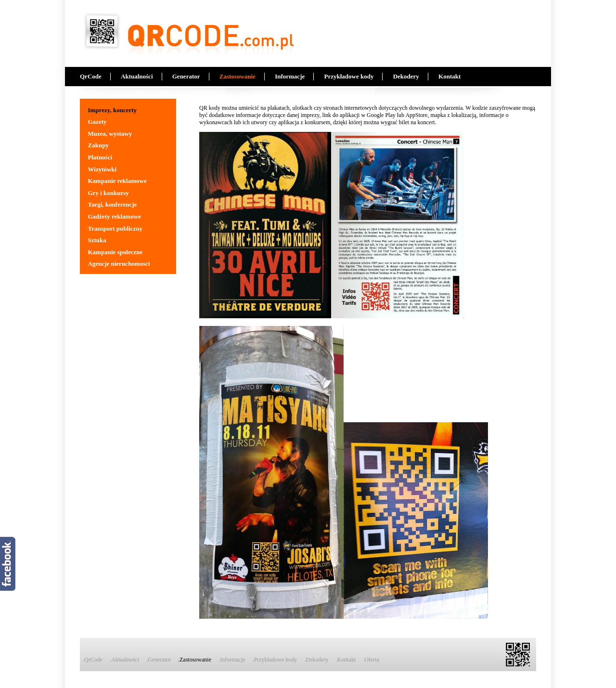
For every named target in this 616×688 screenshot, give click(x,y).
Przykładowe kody (349, 76)
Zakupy (98, 145)
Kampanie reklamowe (117, 181)
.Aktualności (124, 660)
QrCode (91, 76)
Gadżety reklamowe (115, 216)
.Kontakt (346, 660)
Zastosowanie (237, 76)
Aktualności (137, 76)
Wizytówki (103, 169)
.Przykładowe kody (275, 660)
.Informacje (232, 660)
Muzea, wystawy (110, 134)
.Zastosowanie (195, 660)
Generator (186, 76)
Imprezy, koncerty (113, 110)
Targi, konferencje (113, 204)
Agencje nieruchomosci (119, 264)
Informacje (290, 76)
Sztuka (97, 240)
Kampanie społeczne (115, 252)
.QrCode (93, 660)
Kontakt (449, 76)
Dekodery (406, 76)
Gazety (97, 122)
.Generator (159, 660)
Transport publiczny (115, 228)
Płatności (100, 157)
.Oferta (371, 660)
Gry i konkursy (109, 193)
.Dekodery (316, 660)
